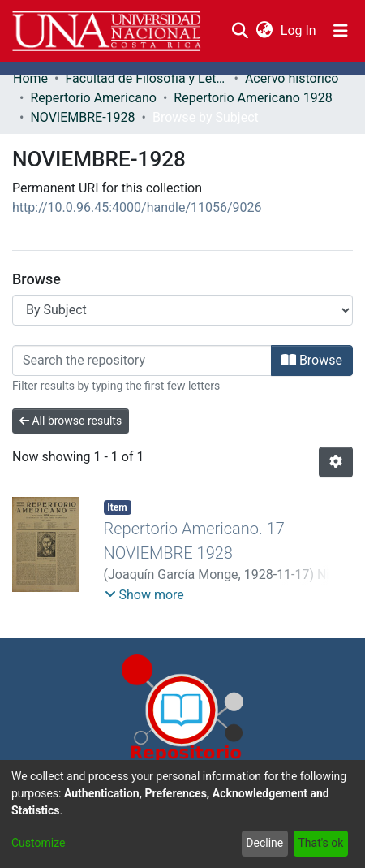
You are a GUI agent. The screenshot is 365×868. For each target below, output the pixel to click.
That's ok (320, 843)
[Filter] (142, 361)
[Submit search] (240, 31)
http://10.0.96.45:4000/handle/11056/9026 (137, 207)
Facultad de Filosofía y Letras (146, 78)
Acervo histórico (292, 78)
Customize (38, 843)
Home (30, 78)
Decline (264, 843)
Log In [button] (299, 30)
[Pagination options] (336, 462)
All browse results (71, 421)
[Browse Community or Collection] (182, 310)
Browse (312, 360)
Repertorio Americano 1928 (253, 98)
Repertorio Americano (93, 98)
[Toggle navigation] (341, 31)
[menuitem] (264, 31)
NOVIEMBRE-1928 (82, 117)
